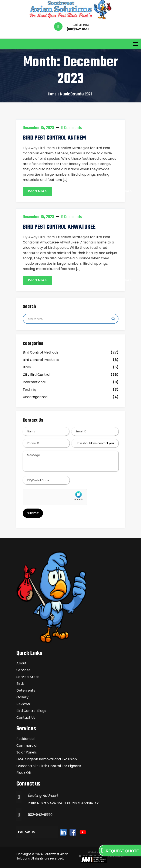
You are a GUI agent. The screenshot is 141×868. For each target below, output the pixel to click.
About (21, 663)
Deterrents (26, 690)
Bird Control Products (41, 360)
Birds (27, 367)
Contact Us (26, 718)
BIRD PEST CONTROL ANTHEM (54, 138)
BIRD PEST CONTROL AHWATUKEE (59, 227)
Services (23, 670)
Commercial (27, 746)
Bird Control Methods (41, 352)
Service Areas (28, 677)
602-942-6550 (40, 815)
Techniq (29, 389)
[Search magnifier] (113, 319)
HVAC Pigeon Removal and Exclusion (47, 759)
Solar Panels (27, 752)
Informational (34, 382)
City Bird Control (36, 375)
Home (52, 94)
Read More (37, 191)
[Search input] (69, 319)
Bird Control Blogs (31, 711)
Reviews (23, 704)
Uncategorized (35, 397)
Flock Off (24, 773)
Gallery (22, 697)
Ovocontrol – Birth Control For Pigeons (49, 766)
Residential (25, 739)
